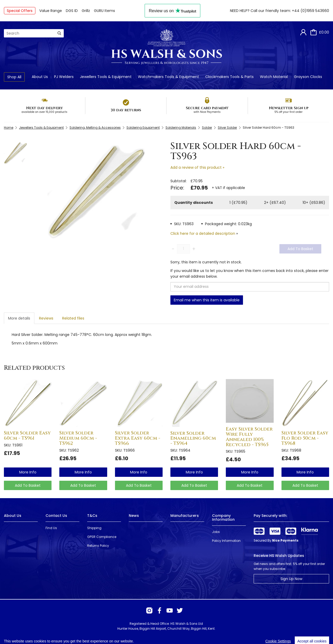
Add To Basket (300, 249)
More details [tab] (19, 318)
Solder (207, 128)
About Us (40, 77)
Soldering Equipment (143, 128)
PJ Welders (64, 77)
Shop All (14, 77)
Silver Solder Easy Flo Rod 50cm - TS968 (305, 438)
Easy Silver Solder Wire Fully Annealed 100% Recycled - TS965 (249, 437)
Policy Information (226, 541)
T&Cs (92, 516)
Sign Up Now (291, 579)
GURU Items (104, 11)
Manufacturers (185, 516)
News (134, 516)
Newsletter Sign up (289, 108)
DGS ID (72, 11)
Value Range (51, 11)
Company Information (223, 518)
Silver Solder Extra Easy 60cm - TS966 (138, 438)
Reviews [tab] (46, 318)
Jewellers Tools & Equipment (106, 77)
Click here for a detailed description (203, 233)
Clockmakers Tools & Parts (229, 77)
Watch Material (274, 77)
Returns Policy (98, 546)
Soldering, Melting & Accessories (95, 128)
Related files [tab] (73, 318)
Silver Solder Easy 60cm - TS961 (27, 436)
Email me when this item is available (207, 300)
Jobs (216, 532)
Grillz (86, 11)
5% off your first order (289, 112)
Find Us (51, 528)
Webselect (80, 633)
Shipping (94, 528)
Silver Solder (227, 128)
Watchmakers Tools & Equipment (168, 77)
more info (28, 472)
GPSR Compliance (102, 537)
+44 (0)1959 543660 (310, 11)
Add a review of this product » (197, 167)
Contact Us (56, 516)
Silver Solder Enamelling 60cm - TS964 (193, 438)
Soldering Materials (181, 128)
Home (9, 128)
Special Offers (20, 11)
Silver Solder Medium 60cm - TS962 (78, 438)
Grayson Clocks (308, 77)
